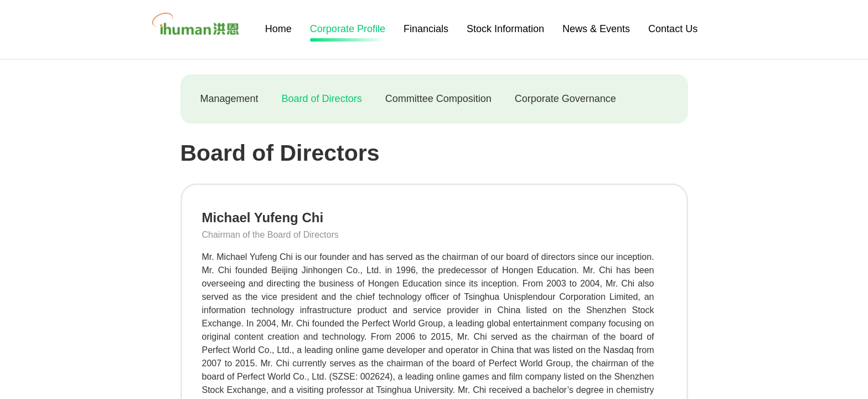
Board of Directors (322, 99)
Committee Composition (438, 99)
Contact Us (673, 29)
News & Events (596, 29)
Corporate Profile (348, 30)
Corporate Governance (565, 99)
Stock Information (505, 29)
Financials (426, 29)
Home (278, 29)
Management (229, 99)
